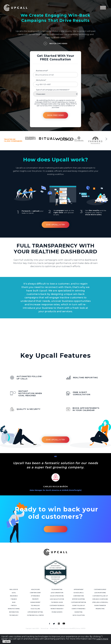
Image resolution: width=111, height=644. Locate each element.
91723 (84, 628)
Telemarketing (57, 589)
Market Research (57, 609)
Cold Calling (35, 609)
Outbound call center (35, 615)
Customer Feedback (57, 605)
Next (106, 139)
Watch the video (58, 44)
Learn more (102, 639)
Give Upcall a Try (55, 225)
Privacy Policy (54, 628)
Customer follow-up (100, 596)
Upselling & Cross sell (100, 602)
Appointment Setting (35, 612)
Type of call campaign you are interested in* (53, 90)
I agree (7, 641)
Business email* (42, 71)
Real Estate (14, 589)
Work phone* (41, 80)
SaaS (14, 602)
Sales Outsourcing (57, 596)
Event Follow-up (79, 605)
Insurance (14, 596)
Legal (14, 593)
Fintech (14, 605)
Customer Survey (100, 589)
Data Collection (79, 615)
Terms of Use (44, 628)
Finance (14, 599)
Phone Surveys (57, 612)
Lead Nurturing (100, 593)
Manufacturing (14, 609)
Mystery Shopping (79, 599)
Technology (35, 605)
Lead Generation (57, 593)
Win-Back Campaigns (100, 599)
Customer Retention (79, 602)
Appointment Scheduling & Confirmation (79, 593)
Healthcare (35, 589)
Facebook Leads (57, 602)
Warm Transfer (100, 605)
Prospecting (100, 609)
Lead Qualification (57, 599)
